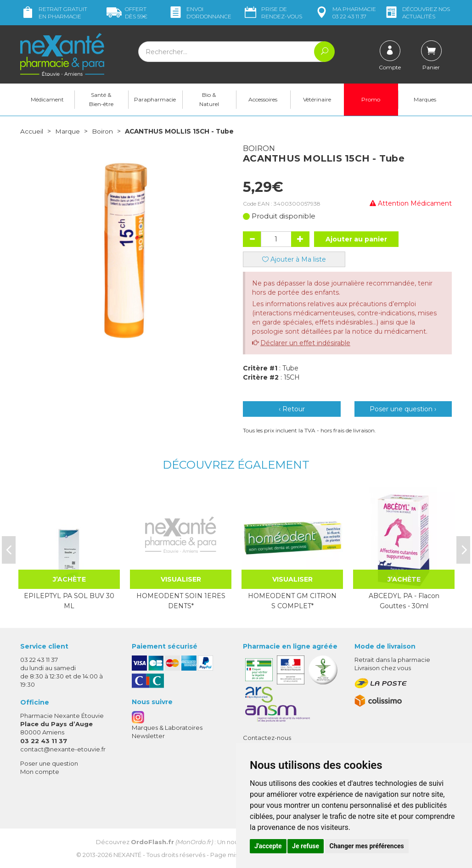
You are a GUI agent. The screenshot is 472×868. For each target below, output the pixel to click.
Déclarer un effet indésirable (305, 342)
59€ (127, 13)
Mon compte (40, 772)
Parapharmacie (155, 99)
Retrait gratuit (54, 13)
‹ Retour (292, 409)
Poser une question (49, 763)
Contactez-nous (267, 737)
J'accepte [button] (268, 846)
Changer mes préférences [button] (367, 846)
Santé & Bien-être (101, 99)
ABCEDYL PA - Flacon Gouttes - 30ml (404, 600)
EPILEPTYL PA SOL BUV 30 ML (69, 600)
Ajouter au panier (356, 239)
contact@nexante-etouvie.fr (63, 749)
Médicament (47, 99)
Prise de (273, 13)
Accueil (32, 131)
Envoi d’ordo (200, 13)
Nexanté (127, 855)
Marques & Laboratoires (167, 727)
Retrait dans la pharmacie (392, 659)
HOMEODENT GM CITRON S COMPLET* (292, 600)
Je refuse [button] (306, 846)
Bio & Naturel (209, 99)
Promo (371, 99)
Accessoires (263, 99)
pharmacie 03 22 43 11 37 (345, 13)
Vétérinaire (317, 99)
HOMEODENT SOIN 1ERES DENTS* (181, 600)
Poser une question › (403, 409)
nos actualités (417, 13)
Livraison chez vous (383, 667)
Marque (67, 131)
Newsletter (148, 735)
